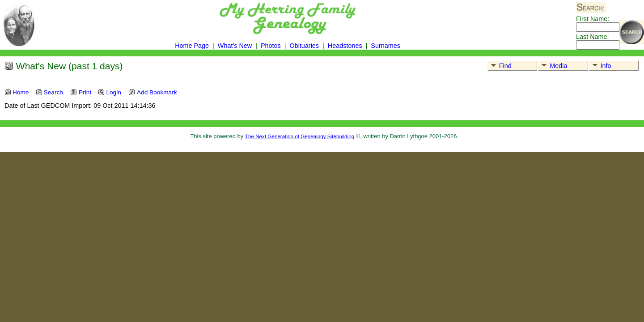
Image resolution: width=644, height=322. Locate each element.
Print (81, 92)
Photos (271, 46)
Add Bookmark (153, 92)
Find (500, 66)
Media (553, 66)
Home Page (192, 46)
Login (109, 92)
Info (600, 66)
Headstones (345, 46)
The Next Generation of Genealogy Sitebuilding (300, 136)
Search (49, 92)
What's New (235, 46)
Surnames (386, 46)
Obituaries (305, 46)
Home (17, 92)
